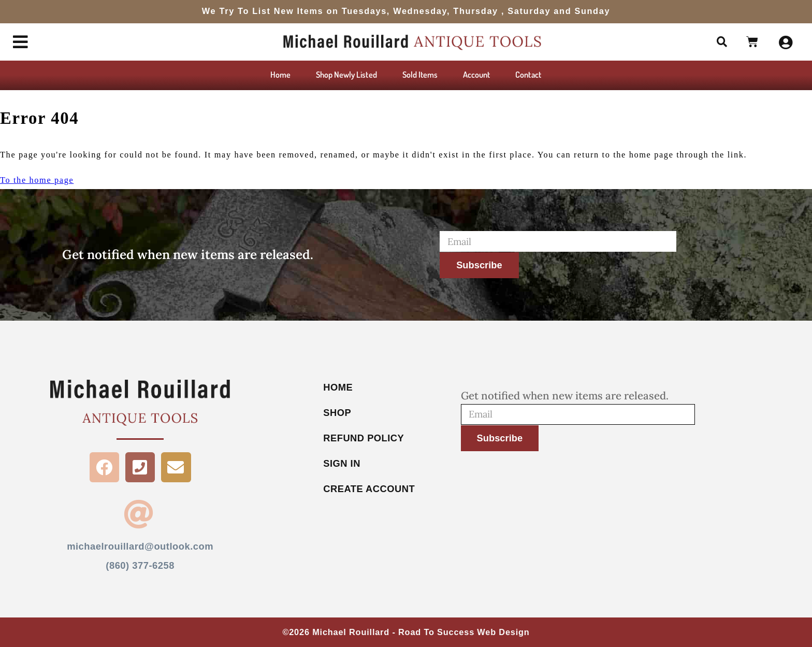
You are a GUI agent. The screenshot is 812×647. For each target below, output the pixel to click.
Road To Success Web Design (464, 632)
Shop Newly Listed (346, 74)
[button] (721, 42)
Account (476, 74)
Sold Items (420, 74)
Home (280, 74)
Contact (528, 74)
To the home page (37, 180)
